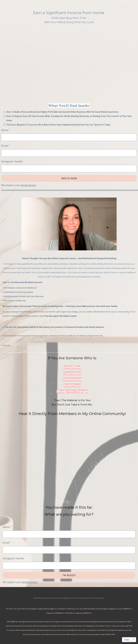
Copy (127, 640)
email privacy (28, 185)
